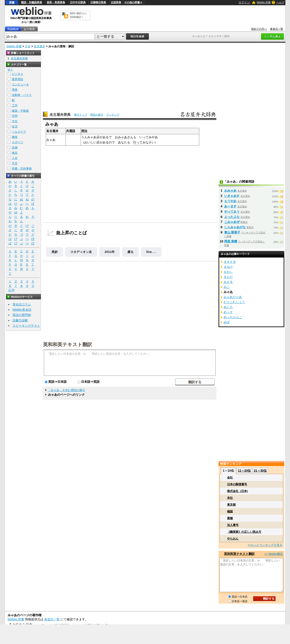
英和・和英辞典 (56, 2)
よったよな (232, 217)
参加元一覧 (277, 29)
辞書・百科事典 (22, 168)
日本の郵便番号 (237, 484)
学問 (15, 116)
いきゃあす (232, 196)
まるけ (228, 267)
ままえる (230, 262)
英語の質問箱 (22, 315)
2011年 (110, 252)
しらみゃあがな (235, 227)
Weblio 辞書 (264, 2)
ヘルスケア (19, 132)
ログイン (244, 2)
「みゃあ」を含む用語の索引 (67, 390)
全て (10, 70)
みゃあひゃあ (233, 297)
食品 (15, 153)
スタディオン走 (81, 252)
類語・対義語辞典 (32, 2)
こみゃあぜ (232, 222)
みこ (227, 287)
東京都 (231, 505)
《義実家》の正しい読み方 (244, 532)
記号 (12, 290)
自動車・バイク (22, 95)
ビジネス (18, 74)
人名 (15, 158)
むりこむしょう (234, 302)
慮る (130, 252)
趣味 (15, 137)
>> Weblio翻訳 (274, 554)
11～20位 (244, 471)
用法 (84, 131)
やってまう (232, 212)
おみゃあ (230, 191)
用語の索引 (97, 115)
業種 (230, 518)
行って (138, 142)
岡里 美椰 (231, 241)
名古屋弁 (39, 46)
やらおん (233, 539)
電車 (15, 90)
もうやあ (230, 201)
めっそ (228, 312)
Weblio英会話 (22, 310)
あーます (230, 206)
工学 (15, 105)
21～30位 (260, 471)
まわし (228, 272)
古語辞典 (116, 2)
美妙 (55, 252)
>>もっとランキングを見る (265, 545)
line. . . (151, 252)
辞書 (12, 2)
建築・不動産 (20, 111)
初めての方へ (259, 29)
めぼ (227, 322)
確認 (230, 511)
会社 (230, 477)
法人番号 (233, 525)
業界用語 (18, 79)
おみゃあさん (124, 137)
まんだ (228, 277)
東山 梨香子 (232, 232)
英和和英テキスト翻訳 (68, 344)
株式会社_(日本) (237, 491)
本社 (230, 498)
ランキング (113, 115)
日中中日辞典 (78, 2)
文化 (15, 121)
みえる (228, 282)
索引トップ (81, 115)
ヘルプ (280, 2)
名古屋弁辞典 (60, 115)
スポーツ (18, 142)
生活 (15, 126)
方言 (28, 46)
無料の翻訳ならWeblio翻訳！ (78, 15)
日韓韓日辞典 (98, 2)
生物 (15, 147)
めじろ (228, 307)
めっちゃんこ (233, 317)
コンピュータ (20, 84)
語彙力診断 (20, 320)
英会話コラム (22, 304)
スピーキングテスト (26, 326)
